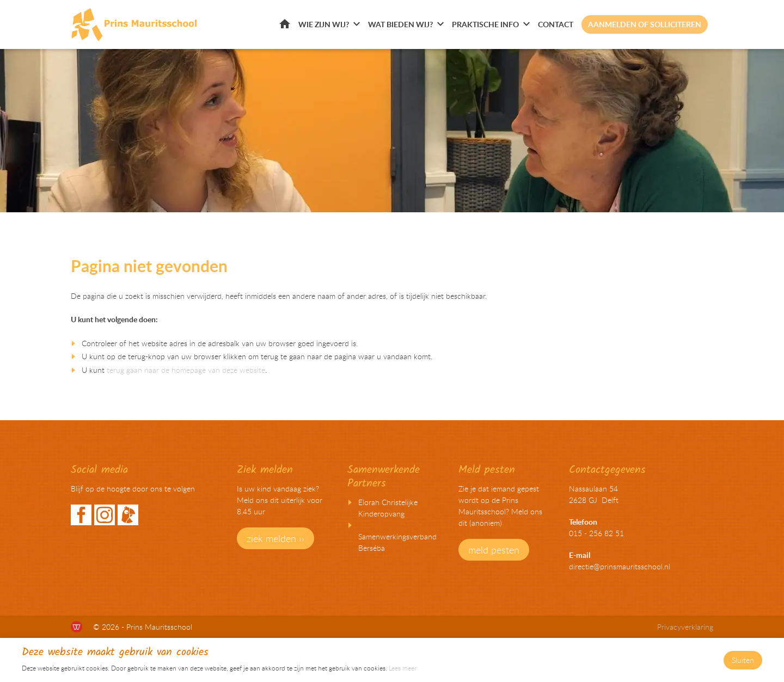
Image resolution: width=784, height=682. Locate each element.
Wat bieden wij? (400, 24)
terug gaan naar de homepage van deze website (186, 370)
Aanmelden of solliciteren (645, 24)
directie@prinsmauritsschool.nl (620, 566)
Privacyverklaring (685, 627)
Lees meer (403, 668)
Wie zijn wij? (324, 24)
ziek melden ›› (275, 538)
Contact (556, 24)
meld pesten (494, 550)
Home (285, 24)
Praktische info (485, 24)
